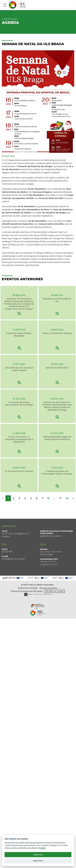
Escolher (42, 848)
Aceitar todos (38, 855)
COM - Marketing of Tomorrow (38, 594)
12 (67, 498)
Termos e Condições (48, 588)
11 (60, 498)
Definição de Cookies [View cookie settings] (54, 591)
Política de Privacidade (28, 588)
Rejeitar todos (38, 861)
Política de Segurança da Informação (27, 591)
